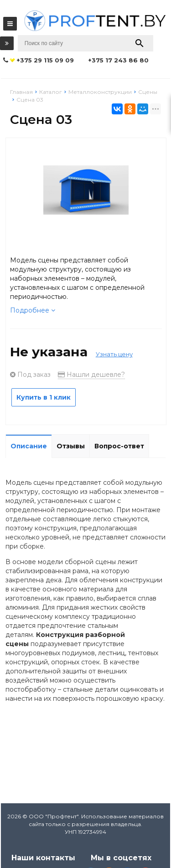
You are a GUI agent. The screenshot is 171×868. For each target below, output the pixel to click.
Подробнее (33, 310)
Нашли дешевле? (91, 375)
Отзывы (71, 446)
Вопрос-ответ (119, 446)
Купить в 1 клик (44, 397)
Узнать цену (114, 354)
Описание (29, 446)
